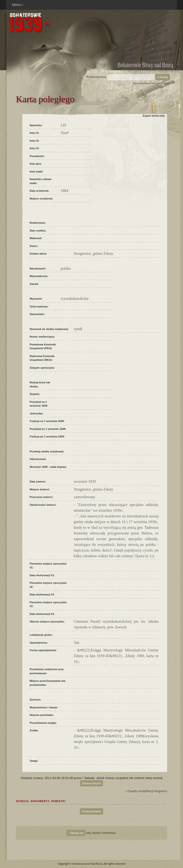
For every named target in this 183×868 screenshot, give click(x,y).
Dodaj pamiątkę (91, 811)
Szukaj (163, 77)
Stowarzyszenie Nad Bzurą (87, 864)
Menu (18, 5)
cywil (78, 329)
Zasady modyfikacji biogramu (146, 791)
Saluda (89, 778)
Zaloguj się (76, 833)
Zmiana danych (92, 783)
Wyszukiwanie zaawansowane (151, 83)
